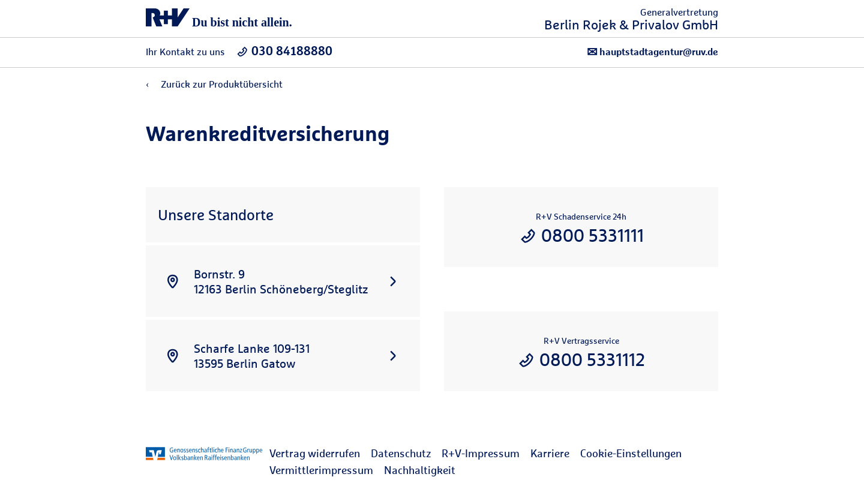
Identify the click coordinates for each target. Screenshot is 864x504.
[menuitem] (320, 454)
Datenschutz (401, 453)
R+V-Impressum (481, 453)
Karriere (550, 453)
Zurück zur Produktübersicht (214, 84)
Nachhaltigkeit (420, 470)
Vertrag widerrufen (315, 453)
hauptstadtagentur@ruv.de (652, 52)
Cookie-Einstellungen (631, 453)
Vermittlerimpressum (321, 470)
